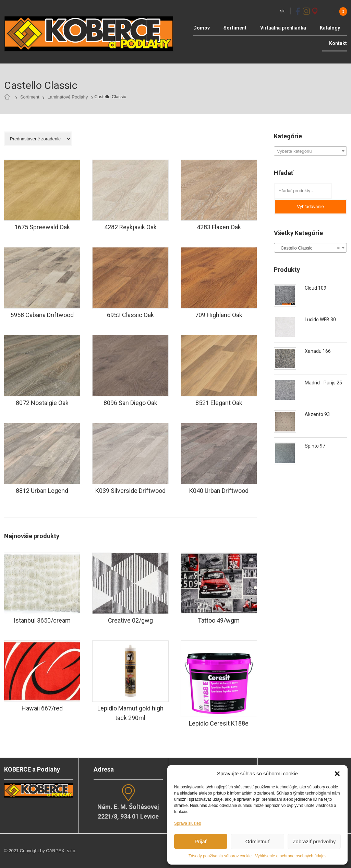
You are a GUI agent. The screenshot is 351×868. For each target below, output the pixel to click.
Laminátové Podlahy (68, 97)
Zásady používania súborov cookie (220, 856)
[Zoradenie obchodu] (38, 139)
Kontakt (338, 43)
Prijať (201, 841)
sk (282, 11)
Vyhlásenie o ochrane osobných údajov (291, 856)
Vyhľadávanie (310, 206)
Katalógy (330, 28)
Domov (202, 28)
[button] (337, 774)
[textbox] (310, 151)
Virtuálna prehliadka (283, 28)
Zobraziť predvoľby (314, 841)
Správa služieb (188, 823)
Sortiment (235, 28)
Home (9, 97)
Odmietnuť (258, 841)
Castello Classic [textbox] (308, 248)
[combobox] (310, 151)
